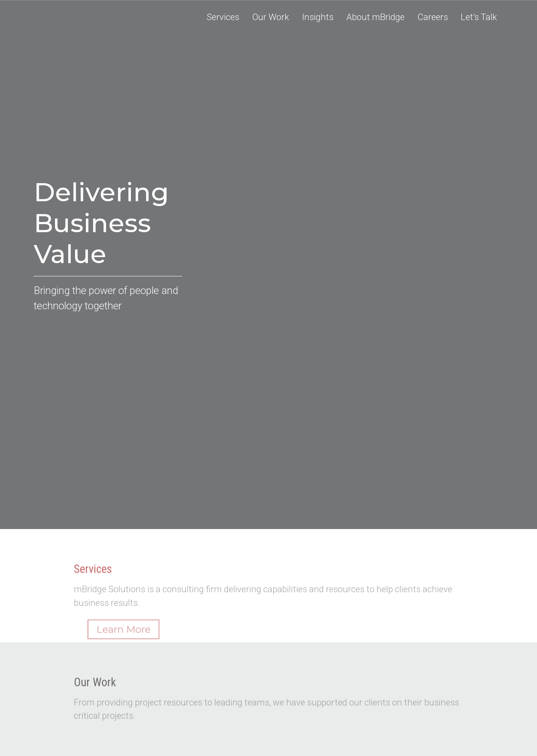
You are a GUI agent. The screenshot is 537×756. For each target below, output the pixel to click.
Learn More (133, 639)
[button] (271, 17)
